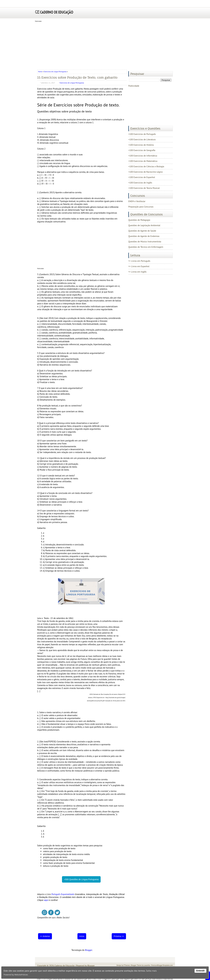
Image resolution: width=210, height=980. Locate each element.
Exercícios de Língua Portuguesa (55, 72)
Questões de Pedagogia (139, 220)
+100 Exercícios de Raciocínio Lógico (145, 172)
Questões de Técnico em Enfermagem (146, 247)
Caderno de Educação (64, 966)
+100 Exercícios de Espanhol (142, 177)
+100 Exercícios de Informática (143, 156)
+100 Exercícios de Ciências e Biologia (146, 166)
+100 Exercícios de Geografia (142, 150)
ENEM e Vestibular (137, 201)
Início (82, 936)
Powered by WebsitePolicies (16, 975)
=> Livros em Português (139, 261)
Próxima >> (119, 936)
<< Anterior (45, 936)
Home (40, 72)
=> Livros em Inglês (137, 272)
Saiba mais (151, 971)
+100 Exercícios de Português (142, 134)
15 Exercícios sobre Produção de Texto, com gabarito (77, 77)
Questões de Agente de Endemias (144, 236)
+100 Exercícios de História (141, 145)
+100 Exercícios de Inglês (140, 183)
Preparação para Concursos (141, 207)
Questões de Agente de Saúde (142, 231)
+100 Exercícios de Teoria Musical (144, 188)
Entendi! (201, 971)
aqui (46, 900)
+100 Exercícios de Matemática (143, 161)
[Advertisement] (105, 45)
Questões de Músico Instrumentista (145, 242)
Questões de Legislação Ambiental (144, 225)
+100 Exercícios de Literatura (142, 139)
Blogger (89, 950)
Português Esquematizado (63, 894)
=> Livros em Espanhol (139, 266)
